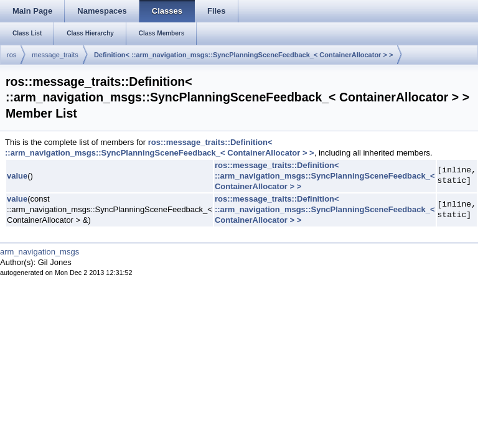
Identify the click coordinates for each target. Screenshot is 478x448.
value (17, 176)
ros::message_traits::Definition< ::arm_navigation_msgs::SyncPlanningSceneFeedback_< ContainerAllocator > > (160, 147)
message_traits (55, 55)
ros (12, 55)
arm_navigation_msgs (40, 252)
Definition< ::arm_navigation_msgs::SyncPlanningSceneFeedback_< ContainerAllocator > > (243, 55)
